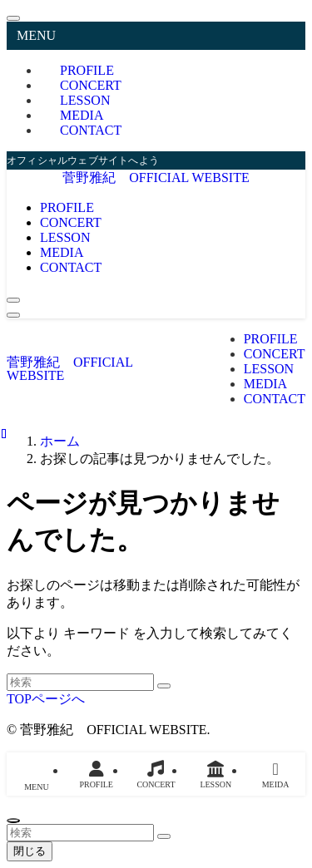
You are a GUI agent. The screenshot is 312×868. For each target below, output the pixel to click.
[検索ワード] (80, 682)
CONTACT (91, 130)
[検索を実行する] (164, 686)
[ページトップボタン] (13, 821)
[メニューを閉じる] (13, 18)
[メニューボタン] (13, 315)
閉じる (30, 851)
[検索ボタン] (13, 300)
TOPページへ (46, 699)
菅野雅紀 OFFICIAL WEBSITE (156, 178)
